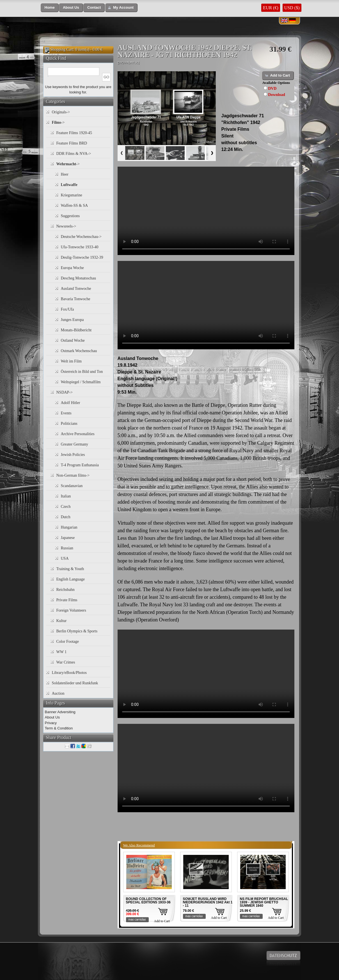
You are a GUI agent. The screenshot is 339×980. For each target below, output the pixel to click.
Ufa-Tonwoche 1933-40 (80, 247)
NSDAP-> (65, 392)
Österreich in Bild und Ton (82, 372)
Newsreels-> (66, 226)
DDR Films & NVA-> (74, 154)
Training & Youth (70, 569)
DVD (272, 89)
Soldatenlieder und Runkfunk (75, 683)
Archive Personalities (78, 434)
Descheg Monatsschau (79, 278)
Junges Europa (72, 320)
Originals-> (61, 112)
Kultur (62, 621)
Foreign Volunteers (71, 610)
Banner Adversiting (60, 712)
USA (65, 558)
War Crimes (66, 662)
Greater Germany (75, 444)
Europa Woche (72, 268)
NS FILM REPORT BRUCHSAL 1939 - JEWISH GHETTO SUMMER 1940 (264, 902)
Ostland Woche (73, 340)
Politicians (69, 424)
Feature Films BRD (72, 143)
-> (58, 122)
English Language (71, 579)
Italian (66, 496)
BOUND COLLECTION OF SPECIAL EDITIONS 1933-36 (148, 901)
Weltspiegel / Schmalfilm (81, 382)
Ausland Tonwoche (76, 289)
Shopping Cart (62, 50)
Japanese (68, 538)
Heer (65, 174)
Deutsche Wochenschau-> (81, 237)
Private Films (67, 600)
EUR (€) (271, 8)
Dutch (66, 517)
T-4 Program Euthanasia (80, 465)
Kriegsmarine (72, 195)
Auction (58, 693)
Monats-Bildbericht (76, 330)
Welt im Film (71, 361)
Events (66, 413)
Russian (67, 548)
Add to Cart (162, 921)
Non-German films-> (73, 475)
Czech (66, 507)
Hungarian (69, 527)
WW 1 (62, 652)
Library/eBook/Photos (69, 673)
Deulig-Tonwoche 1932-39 (82, 257)
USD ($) (292, 8)
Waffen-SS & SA (75, 206)
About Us (52, 717)
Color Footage (68, 642)
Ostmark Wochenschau (79, 351)
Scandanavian (72, 486)
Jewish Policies (73, 455)
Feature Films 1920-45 (74, 133)
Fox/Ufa (67, 309)
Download (277, 95)
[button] (50, 8)
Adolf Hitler (71, 403)
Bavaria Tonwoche (76, 299)
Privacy (51, 723)
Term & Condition (59, 728)
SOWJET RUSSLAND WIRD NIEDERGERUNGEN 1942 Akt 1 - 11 (208, 902)
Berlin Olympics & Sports (77, 631)
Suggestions (70, 216)
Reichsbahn (66, 590)
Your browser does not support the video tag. (206, 211)
